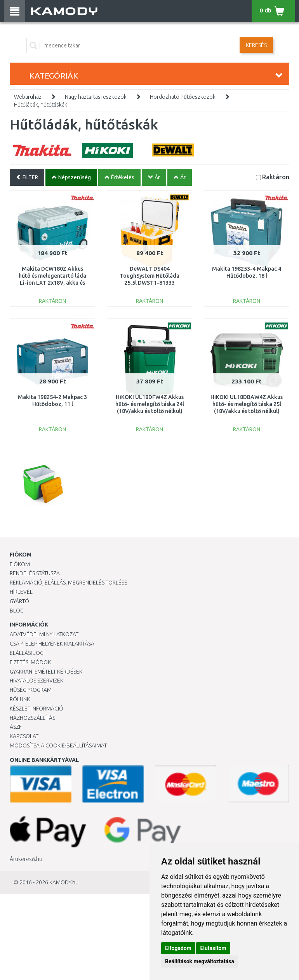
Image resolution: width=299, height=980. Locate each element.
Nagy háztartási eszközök (96, 97)
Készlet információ (37, 709)
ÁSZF (16, 727)
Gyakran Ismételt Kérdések (46, 672)
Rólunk (20, 699)
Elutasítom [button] (213, 948)
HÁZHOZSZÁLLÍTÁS (32, 718)
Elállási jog (27, 653)
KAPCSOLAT (24, 736)
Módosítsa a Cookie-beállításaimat (58, 745)
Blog (17, 611)
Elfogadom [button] (178, 948)
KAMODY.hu (64, 882)
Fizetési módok (30, 662)
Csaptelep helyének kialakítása (52, 644)
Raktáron (276, 177)
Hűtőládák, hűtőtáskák (41, 105)
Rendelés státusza (35, 573)
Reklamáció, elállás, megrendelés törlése (69, 583)
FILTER (27, 177)
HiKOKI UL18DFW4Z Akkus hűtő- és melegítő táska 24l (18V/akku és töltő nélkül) (150, 404)
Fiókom (20, 564)
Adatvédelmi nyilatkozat (44, 634)
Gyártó (19, 601)
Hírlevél (21, 592)
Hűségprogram (31, 690)
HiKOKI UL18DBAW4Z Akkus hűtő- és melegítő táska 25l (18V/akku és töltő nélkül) (247, 404)
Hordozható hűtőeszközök (183, 97)
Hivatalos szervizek (37, 681)
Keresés (256, 45)
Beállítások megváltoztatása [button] (200, 961)
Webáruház (28, 97)
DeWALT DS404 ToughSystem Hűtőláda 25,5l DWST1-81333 (149, 276)
